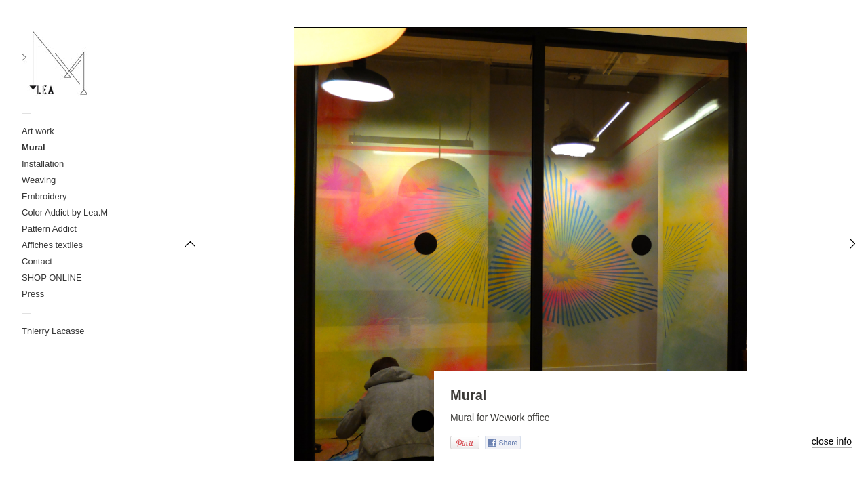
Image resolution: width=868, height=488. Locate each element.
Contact (37, 261)
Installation (43, 164)
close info (832, 441)
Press (33, 294)
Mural (34, 147)
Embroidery (44, 196)
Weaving (39, 180)
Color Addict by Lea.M (65, 212)
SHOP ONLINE (52, 278)
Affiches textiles (52, 245)
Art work (38, 131)
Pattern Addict (49, 229)
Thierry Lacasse (53, 331)
